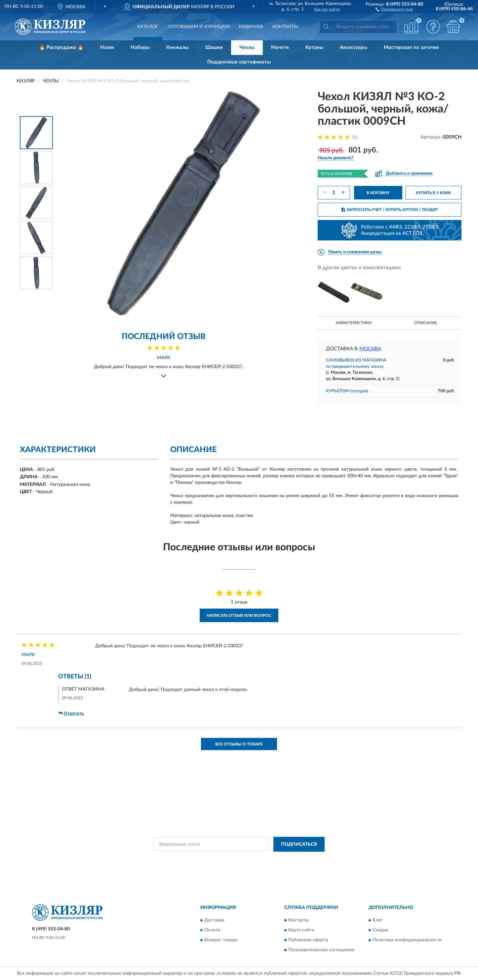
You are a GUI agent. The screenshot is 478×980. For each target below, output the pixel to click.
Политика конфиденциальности (407, 940)
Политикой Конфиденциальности (238, 859)
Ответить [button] (71, 713)
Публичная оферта (308, 940)
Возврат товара (221, 940)
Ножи (107, 47)
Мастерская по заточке (411, 47)
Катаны (314, 47)
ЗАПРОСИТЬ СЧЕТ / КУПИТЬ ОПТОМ (390, 210)
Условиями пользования (297, 859)
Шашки (214, 47)
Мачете (280, 47)
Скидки (380, 930)
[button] (394, 9)
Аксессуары (354, 47)
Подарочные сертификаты (239, 62)
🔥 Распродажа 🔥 (61, 47)
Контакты (285, 27)
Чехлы (247, 47)
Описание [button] (426, 323)
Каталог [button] (148, 27)
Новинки (251, 27)
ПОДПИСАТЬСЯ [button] (299, 844)
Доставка (214, 920)
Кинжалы (178, 47)
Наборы (140, 47)
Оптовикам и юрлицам (199, 27)
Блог (378, 920)
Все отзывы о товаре (239, 744)
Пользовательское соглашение (321, 950)
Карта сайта (301, 930)
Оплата (212, 930)
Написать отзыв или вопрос (239, 616)
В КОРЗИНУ (378, 193)
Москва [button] (370, 349)
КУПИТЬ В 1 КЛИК (433, 193)
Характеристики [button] (354, 323)
